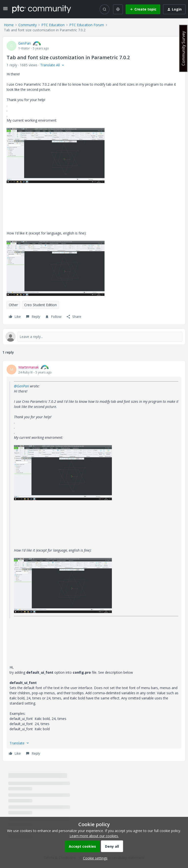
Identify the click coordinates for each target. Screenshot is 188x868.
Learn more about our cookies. (94, 836)
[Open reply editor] (94, 337)
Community (28, 25)
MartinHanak (29, 367)
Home (9, 25)
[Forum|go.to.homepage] (42, 9)
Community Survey (183, 48)
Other (13, 305)
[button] (5, 10)
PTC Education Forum (87, 25)
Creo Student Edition (41, 305)
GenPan (25, 43)
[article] (94, 561)
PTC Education (53, 25)
